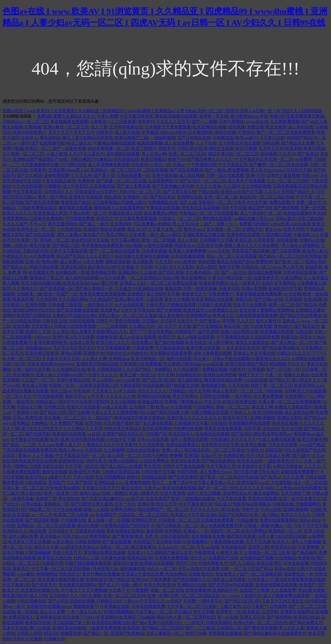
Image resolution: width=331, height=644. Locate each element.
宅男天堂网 (294, 229)
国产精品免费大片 (306, 623)
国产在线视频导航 (48, 143)
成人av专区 (187, 240)
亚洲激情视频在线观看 (276, 585)
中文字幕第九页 (221, 466)
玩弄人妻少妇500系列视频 (282, 536)
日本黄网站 (311, 348)
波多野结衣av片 (237, 493)
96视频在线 (223, 138)
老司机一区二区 (54, 240)
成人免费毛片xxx (215, 472)
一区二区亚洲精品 (144, 278)
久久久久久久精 (121, 396)
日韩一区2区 (14, 364)
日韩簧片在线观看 (215, 305)
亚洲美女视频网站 (297, 612)
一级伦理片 (23, 402)
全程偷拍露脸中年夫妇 (304, 213)
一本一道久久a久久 (84, 612)
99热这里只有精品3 (122, 429)
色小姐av (183, 612)
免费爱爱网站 (15, 219)
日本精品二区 (229, 628)
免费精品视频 (215, 369)
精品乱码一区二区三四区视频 (267, 197)
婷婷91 (133, 477)
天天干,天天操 (177, 326)
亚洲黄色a (110, 310)
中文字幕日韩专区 (136, 116)
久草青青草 (264, 240)
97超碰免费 (143, 348)
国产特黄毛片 (44, 585)
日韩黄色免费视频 (46, 219)
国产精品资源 (171, 272)
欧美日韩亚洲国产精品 (247, 364)
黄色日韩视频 (127, 321)
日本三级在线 (310, 219)
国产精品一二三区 (19, 445)
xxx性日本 (135, 499)
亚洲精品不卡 (225, 590)
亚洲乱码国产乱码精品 (227, 515)
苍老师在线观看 (262, 499)
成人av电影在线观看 (196, 337)
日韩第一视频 (256, 526)
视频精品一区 (56, 504)
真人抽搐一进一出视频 (109, 520)
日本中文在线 (15, 628)
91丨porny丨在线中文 (242, 596)
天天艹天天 (125, 504)
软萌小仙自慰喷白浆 (239, 332)
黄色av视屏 (71, 353)
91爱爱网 (140, 590)
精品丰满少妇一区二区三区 (233, 154)
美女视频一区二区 (223, 229)
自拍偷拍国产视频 (256, 558)
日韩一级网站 (114, 493)
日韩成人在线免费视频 (75, 326)
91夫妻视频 (181, 407)
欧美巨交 (167, 337)
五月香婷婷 (121, 224)
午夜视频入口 (306, 235)
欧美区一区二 (38, 149)
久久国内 (231, 186)
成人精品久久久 (306, 380)
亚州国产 (57, 483)
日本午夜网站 (231, 122)
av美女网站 (63, 542)
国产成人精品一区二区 (291, 342)
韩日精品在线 (197, 450)
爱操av (24, 456)
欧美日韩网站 (254, 531)
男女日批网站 (185, 396)
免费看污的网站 (254, 224)
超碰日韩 (274, 450)
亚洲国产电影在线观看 (104, 229)
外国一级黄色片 (144, 493)
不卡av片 (38, 224)
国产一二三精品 (200, 628)
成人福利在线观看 (82, 278)
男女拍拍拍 (69, 499)
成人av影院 (170, 235)
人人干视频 (42, 456)
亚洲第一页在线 (214, 116)
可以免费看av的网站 (152, 224)
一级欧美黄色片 (279, 461)
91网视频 (256, 369)
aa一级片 (16, 606)
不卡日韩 (144, 267)
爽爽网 (176, 456)
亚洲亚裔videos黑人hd (68, 170)
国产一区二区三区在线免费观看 (286, 132)
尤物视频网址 (308, 504)
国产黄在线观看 (116, 542)
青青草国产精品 (75, 202)
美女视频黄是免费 (208, 536)
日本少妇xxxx (75, 536)
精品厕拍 (113, 197)
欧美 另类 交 (146, 536)
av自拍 (94, 434)
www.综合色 (257, 122)
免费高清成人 (21, 617)
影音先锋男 (276, 127)
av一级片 (21, 143)
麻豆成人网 (262, 407)
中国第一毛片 (61, 386)
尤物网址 (163, 369)
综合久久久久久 (152, 391)
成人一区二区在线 (310, 483)
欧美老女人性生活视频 (29, 542)
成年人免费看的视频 (212, 353)
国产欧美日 (308, 154)
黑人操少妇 (31, 493)
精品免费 (38, 531)
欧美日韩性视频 (268, 413)
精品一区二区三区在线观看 (232, 256)
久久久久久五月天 (173, 122)
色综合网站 (176, 574)
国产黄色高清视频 (42, 202)
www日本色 (219, 251)
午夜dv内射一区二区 (88, 213)
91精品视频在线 (31, 601)
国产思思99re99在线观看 (231, 585)
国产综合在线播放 (186, 170)
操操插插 (268, 154)
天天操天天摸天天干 (101, 488)
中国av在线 (208, 192)
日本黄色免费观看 (171, 558)
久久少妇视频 (123, 402)
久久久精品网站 (73, 299)
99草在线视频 (82, 321)
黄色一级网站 (15, 466)
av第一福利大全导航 (31, 369)
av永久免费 (93, 262)
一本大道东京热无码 (241, 348)
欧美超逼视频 (150, 143)
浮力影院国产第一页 (71, 623)
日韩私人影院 (29, 633)
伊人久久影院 (181, 267)
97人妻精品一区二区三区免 (265, 553)
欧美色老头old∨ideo (81, 283)
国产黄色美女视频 (260, 628)
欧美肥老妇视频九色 (40, 590)
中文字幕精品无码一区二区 (80, 456)
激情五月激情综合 (252, 342)
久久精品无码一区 (146, 326)
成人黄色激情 (171, 316)
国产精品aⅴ (315, 418)
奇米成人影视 (34, 386)
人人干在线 (206, 143)
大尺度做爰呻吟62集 (40, 165)
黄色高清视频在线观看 (176, 116)
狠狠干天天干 (251, 375)
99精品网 (271, 143)
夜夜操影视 (23, 299)
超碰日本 (244, 299)
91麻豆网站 (291, 278)
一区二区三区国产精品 (251, 569)
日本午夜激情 (173, 493)
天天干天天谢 (258, 542)
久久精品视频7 (187, 369)
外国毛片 (104, 219)
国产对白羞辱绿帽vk (280, 348)
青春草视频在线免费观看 (259, 294)
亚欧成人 (291, 321)
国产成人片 (109, 585)
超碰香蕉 (314, 267)
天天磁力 (123, 289)
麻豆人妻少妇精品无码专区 (88, 138)
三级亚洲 (154, 299)
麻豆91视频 (88, 526)
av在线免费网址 (154, 461)
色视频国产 (106, 515)
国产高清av (270, 477)
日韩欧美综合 (201, 574)
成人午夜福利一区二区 (261, 213)
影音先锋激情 (198, 590)
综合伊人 (198, 558)
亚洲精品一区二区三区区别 (116, 170)
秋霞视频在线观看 (277, 332)
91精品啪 (304, 332)
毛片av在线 (271, 509)
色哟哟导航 (234, 456)
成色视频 (236, 127)
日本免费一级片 (144, 235)
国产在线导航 (38, 434)
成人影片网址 (221, 342)
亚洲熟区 (136, 294)
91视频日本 (54, 639)
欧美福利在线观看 (69, 434)
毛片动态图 (291, 429)
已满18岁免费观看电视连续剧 (298, 580)
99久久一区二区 (162, 569)
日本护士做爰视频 (283, 176)
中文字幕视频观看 (113, 348)
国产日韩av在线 (268, 299)
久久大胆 (163, 262)
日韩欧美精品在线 (46, 466)
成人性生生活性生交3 (41, 429)
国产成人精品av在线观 (121, 466)
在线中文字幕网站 (278, 283)
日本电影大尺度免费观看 (168, 127)
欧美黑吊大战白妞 (54, 558)
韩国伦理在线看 (44, 267)
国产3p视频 (79, 413)
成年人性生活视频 (204, 493)
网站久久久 (117, 332)
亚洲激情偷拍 (137, 483)
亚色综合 (271, 429)
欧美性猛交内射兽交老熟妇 (139, 418)
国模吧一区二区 (225, 531)
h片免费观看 (150, 364)
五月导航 (270, 612)
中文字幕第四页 (27, 192)
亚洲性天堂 (252, 229)
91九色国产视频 (118, 423)
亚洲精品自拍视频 (154, 396)
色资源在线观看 (185, 461)
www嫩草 (25, 574)
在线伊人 (29, 138)
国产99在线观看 (40, 235)
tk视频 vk (85, 515)
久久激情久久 (25, 289)
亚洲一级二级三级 (221, 197)
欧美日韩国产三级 (131, 138)
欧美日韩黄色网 (312, 439)
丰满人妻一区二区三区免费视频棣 (289, 402)
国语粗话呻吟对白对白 (34, 310)
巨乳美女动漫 (210, 246)
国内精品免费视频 (265, 272)
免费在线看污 (282, 202)
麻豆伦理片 (132, 488)
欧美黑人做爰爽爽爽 (187, 251)
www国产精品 (312, 445)
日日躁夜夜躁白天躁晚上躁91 (119, 202)
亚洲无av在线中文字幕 (241, 192)
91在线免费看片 (17, 342)
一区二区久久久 (17, 396)
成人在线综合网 (299, 413)
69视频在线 (283, 504)
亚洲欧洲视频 (295, 509)
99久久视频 (91, 596)
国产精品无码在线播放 (300, 316)
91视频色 (52, 186)
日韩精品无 (54, 407)
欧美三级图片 (144, 149)
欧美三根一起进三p (138, 375)
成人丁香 (99, 127)
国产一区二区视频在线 (261, 574)
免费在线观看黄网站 (279, 520)
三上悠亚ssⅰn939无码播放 (298, 488)
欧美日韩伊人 (181, 434)
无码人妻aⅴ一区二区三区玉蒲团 (127, 316)
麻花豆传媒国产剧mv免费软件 (245, 262)
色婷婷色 (306, 558)
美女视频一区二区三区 (65, 418)
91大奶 (161, 267)
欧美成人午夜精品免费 (142, 574)
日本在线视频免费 (148, 606)
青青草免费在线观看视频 (102, 294)
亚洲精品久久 (15, 531)
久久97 (75, 154)
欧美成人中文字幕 (187, 515)
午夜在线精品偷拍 (59, 181)
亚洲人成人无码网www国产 (61, 375)
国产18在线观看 (286, 251)
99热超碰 (274, 391)
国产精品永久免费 (297, 143)
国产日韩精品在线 (194, 138)
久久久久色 (81, 176)
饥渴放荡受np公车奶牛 (96, 192)
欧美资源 (21, 515)
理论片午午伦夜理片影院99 (83, 402)
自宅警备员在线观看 (29, 439)
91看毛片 (216, 278)
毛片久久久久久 (204, 509)
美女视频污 (23, 375)
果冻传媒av (50, 536)
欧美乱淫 (243, 240)
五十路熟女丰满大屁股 (239, 143)
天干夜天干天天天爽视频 (84, 590)
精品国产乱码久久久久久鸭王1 (85, 256)
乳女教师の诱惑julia (182, 364)
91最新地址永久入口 (270, 359)
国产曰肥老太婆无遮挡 (92, 504)
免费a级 (44, 116)
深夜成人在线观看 (229, 580)
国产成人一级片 (94, 224)
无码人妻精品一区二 (165, 633)
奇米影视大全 (105, 569)
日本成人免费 (277, 456)
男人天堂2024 (185, 224)
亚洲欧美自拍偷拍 (69, 628)
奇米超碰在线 (233, 547)
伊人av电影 (102, 380)
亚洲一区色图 (313, 208)
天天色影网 (46, 299)
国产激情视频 (286, 208)
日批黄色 (140, 165)
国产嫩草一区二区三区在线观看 (279, 165)
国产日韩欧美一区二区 (177, 526)
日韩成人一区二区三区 (180, 219)
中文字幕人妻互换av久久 (212, 483)
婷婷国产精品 (299, 138)
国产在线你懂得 (183, 477)
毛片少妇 (254, 456)
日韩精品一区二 (256, 267)
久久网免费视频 (285, 122)
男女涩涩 (152, 466)
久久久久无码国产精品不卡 (289, 192)
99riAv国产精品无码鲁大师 (164, 413)
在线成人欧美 (82, 342)
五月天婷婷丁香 (295, 493)
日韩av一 (181, 165)
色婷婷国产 (144, 542)
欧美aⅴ (162, 407)
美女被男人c (227, 574)
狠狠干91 (176, 159)
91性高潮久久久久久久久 (233, 439)
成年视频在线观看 (123, 154)
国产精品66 (306, 305)
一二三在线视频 (112, 326)
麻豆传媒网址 (266, 493)
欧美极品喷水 (150, 402)
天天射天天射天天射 (61, 359)
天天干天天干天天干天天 (71, 132)
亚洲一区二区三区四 (187, 154)
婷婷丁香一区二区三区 (271, 386)
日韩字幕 (252, 429)
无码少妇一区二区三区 (140, 192)
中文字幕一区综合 (82, 466)
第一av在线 (228, 617)
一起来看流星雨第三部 (97, 386)
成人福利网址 (190, 380)
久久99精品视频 (256, 186)
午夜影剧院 (130, 386)
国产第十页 (104, 176)
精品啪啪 (278, 364)
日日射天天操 (299, 170)
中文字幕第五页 (233, 165)
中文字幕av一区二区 (154, 612)
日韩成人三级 (86, 558)
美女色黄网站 (160, 332)
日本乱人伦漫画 (27, 639)
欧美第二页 (64, 515)
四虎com (309, 176)
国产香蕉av (210, 321)
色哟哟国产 (185, 332)
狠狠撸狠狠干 (86, 606)
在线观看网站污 (163, 181)
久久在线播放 (151, 445)
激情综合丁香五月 (46, 278)
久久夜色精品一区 (202, 272)
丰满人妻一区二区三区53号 (28, 488)
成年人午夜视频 (306, 542)
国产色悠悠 (208, 332)
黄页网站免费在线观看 (104, 553)
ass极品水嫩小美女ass (253, 219)
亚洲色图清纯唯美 (50, 342)
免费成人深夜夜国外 (293, 407)
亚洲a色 (32, 262)
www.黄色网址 (16, 423)
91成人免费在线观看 (277, 439)
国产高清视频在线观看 (78, 310)
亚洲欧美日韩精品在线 (97, 364)
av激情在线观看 (158, 246)
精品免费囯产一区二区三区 (163, 509)
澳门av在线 (40, 628)
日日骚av (150, 321)
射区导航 (93, 423)
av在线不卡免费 (181, 601)
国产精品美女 (163, 197)
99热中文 (250, 509)
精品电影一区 (239, 278)
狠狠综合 (289, 337)
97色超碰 (314, 229)
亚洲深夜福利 (73, 267)
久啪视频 (33, 127)
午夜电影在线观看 (163, 208)
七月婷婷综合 (69, 229)
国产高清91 (242, 434)
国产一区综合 (233, 272)
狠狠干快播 (196, 633)
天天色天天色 (271, 149)
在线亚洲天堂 (266, 278)
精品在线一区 (236, 326)
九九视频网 (114, 450)
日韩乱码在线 (190, 149)
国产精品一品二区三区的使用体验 (290, 256)
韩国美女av (185, 246)
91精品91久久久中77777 (299, 353)
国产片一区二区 (212, 488)
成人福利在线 (301, 127)
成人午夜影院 (75, 186)
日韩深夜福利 (218, 623)
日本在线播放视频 (188, 256)
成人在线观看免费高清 (221, 526)
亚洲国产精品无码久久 (123, 434)
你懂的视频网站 (119, 612)
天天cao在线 (208, 547)
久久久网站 (73, 429)
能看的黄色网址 (214, 283)
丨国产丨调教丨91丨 (218, 224)
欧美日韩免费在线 (239, 402)
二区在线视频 (155, 170)
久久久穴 (245, 321)
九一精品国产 (100, 418)
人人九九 (312, 466)
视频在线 (173, 289)
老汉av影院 (206, 267)
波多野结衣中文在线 (90, 240)
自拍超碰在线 (126, 159)
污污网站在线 (73, 165)
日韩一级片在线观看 (225, 176)
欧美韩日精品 (306, 617)
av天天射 (96, 396)
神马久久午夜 (46, 547)
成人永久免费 (52, 612)
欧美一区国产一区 (61, 294)
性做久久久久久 (103, 375)
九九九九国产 (15, 224)
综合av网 (171, 278)
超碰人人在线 (96, 509)
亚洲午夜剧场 (165, 176)
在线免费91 (295, 396)
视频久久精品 (296, 375)
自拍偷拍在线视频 (212, 434)
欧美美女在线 (250, 461)
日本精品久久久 (59, 192)
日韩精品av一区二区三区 (25, 122)
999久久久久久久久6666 (251, 488)
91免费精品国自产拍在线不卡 (127, 526)
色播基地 (86, 181)
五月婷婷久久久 (64, 596)
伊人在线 (127, 391)
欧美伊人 (281, 542)
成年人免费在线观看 (189, 439)
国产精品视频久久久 (192, 580)
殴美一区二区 (281, 305)
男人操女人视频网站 (300, 246)
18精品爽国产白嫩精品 (91, 159)
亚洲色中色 (94, 353)
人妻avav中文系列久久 (144, 601)
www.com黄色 (127, 380)
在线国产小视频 (254, 590)
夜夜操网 (154, 531)
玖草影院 (293, 299)
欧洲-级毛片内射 (85, 472)
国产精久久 (279, 380)
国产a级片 (301, 456)
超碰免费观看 (57, 176)
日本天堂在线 (234, 208)
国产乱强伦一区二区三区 (203, 181)
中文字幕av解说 (125, 240)
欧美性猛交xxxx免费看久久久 (210, 310)
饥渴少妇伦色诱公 (29, 132)
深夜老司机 (229, 289)
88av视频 (133, 246)
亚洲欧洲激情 (262, 418)
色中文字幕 (204, 612)
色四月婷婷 (187, 472)
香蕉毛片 (21, 569)
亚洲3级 (191, 456)
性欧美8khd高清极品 (252, 504)
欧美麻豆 (251, 612)
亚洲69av (140, 580)
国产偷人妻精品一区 (94, 289)
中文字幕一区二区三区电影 (192, 606)
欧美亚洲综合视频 (209, 127)
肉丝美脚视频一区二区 (109, 149)
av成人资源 (56, 154)
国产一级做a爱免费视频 (227, 170)
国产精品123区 (66, 246)
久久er (318, 456)
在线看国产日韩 (223, 558)
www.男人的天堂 (288, 267)
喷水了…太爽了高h (170, 483)
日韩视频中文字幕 (191, 423)
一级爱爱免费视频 (104, 628)
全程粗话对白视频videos (49, 606)
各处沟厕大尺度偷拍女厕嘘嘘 (142, 256)
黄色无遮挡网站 (63, 224)
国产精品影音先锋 (182, 386)
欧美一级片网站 (264, 515)
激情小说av (90, 493)
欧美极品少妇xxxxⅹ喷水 (164, 132)
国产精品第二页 (36, 509)
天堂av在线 (83, 477)
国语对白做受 (125, 563)
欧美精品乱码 (140, 558)
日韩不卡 (104, 321)
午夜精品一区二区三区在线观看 (209, 213)
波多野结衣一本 (298, 574)
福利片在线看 (179, 359)
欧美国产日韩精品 (34, 316)
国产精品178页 (53, 413)
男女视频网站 (193, 278)
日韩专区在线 (54, 321)
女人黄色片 (94, 154)
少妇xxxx (42, 337)
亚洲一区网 (157, 596)
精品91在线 (225, 132)
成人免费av (70, 262)
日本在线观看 (296, 563)
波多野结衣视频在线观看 (25, 391)
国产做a (139, 623)
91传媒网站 (204, 407)
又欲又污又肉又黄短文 (283, 601)
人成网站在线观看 (308, 359)
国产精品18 (119, 580)
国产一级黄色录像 (69, 149)
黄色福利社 (50, 138)
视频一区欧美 (15, 246)
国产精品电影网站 (218, 461)
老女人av (273, 229)
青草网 (229, 321)
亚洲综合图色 (290, 418)
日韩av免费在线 (27, 418)
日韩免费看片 (221, 294)
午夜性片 (255, 450)
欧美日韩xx (36, 477)
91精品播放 (247, 520)
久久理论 (61, 332)
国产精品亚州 (306, 326)
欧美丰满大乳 (236, 418)
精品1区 (51, 633)
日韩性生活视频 (214, 396)
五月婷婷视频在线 (126, 127)
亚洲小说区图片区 (165, 623)
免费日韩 (255, 127)
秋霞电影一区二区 (285, 531)
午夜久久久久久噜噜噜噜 (114, 413)
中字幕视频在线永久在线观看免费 (248, 337)
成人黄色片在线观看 (246, 181)
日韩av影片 (285, 219)
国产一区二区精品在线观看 (114, 251)
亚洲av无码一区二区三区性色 (260, 623)
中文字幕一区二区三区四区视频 (61, 569)
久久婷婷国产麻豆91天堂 (169, 553)
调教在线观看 (118, 262)
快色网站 (173, 531)
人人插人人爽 (94, 359)
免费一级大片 (309, 202)
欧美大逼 (229, 553)
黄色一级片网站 (52, 197)
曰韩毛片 (104, 132)
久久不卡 (287, 154)
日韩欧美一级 (29, 294)
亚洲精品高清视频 (220, 375)
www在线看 (213, 364)
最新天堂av (75, 396)
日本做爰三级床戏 (65, 305)
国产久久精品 (29, 176)
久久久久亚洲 (208, 186)
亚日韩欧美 (143, 262)
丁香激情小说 (25, 413)
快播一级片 (131, 585)
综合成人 (223, 504)
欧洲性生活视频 (219, 149)
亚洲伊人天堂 (38, 332)
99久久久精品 (242, 563)
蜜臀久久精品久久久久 (74, 116)
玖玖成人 (202, 359)
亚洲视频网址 (198, 316)
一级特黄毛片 (210, 601)
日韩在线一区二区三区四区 (143, 515)
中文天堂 (212, 402)
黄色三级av (61, 391)
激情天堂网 (229, 267)
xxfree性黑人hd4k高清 (290, 224)
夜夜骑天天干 (194, 294)
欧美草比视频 (285, 423)
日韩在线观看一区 (133, 176)
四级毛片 (167, 149)
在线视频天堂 (41, 272)
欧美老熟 (294, 149)
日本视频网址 (195, 542)
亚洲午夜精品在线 (73, 380)
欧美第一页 (27, 240)
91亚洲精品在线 (148, 289)
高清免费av (142, 342)
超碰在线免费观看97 (300, 472)
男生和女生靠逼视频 (201, 208)
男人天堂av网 (154, 154)
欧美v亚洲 (59, 439)
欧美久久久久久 (17, 213)
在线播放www (38, 348)
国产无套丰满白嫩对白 (102, 499)
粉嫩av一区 (281, 526)
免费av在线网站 (123, 461)
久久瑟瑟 (94, 429)
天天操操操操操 (170, 348)
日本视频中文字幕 (216, 240)
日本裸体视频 (154, 251)
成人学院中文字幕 (163, 294)
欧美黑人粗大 (315, 251)
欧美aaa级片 (247, 138)
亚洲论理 (146, 504)
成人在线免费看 (179, 143)
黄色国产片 (94, 235)
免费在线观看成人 (183, 445)
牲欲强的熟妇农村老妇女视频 (30, 461)
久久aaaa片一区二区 (176, 547)
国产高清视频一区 (57, 289)
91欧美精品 (36, 483)
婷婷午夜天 (96, 461)
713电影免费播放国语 (37, 208)
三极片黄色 (230, 606)
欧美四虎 (131, 628)
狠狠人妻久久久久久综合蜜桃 (252, 246)
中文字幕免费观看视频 (136, 219)
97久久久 (296, 364)
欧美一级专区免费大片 (300, 499)
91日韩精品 (286, 558)
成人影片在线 (127, 132)
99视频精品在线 (163, 202)
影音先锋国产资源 (163, 499)
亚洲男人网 (258, 547)
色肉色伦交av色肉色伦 (127, 353)
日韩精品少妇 (109, 601)
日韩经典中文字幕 (158, 472)
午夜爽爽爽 (308, 547)
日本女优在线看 (283, 445)
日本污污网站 (155, 456)
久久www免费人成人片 (59, 445)
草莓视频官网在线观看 (249, 423)
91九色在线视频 (27, 186)
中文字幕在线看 (231, 499)
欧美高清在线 (283, 547)
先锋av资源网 (254, 289)
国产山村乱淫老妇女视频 (71, 601)
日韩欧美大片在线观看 (305, 391)
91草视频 (128, 364)
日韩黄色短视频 (90, 531)
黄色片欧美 (40, 246)
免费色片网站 (123, 509)
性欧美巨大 (69, 574)
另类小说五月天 (67, 553)
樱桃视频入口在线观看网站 (119, 208)
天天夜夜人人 (104, 391)
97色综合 (246, 132)
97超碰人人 (241, 413)
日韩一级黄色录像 (200, 289)
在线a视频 (313, 299)
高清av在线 (284, 569)
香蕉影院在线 (38, 623)
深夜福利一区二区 (215, 202)
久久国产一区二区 (38, 380)
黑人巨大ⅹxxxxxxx (267, 170)
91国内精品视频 (277, 235)
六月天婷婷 (238, 386)
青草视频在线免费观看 (102, 246)
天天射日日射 (272, 138)
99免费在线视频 (188, 429)
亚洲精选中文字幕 (285, 289)
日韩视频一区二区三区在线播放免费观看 (197, 520)
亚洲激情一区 (135, 197)
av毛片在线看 (113, 278)
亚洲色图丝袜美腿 (87, 439)
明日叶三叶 (186, 563)
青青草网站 (100, 536)
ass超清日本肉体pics (79, 547)
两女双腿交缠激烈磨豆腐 (61, 580)
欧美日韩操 (314, 149)
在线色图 (21, 326)
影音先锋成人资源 (50, 213)
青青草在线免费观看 (223, 429)
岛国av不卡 (211, 456)
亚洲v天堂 (255, 176)
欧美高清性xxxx (309, 386)
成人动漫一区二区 (124, 456)
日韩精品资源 (154, 477)
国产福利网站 (279, 617)
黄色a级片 (283, 326)
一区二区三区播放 (228, 450)
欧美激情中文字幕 (254, 466)
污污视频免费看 (80, 219)
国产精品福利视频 (42, 520)
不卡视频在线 (73, 520)
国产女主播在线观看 (154, 423)
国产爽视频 (123, 536)
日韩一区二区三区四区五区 (195, 596)
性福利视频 (153, 386)
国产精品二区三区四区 (163, 628)
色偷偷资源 (107, 337)
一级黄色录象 (21, 499)
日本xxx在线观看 (153, 439)
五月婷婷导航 (168, 542)
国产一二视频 (204, 122)
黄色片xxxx (194, 229)
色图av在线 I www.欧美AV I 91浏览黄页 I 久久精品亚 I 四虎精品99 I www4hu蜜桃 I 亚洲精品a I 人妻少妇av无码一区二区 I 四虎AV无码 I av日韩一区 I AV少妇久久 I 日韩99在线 (162, 111)
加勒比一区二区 (114, 547)
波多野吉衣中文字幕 (220, 445)
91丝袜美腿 (261, 326)
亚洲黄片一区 (228, 612)
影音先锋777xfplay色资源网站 (90, 617)
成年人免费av (69, 235)
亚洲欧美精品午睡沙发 (204, 235)
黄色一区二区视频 (158, 240)
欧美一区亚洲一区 (61, 493)
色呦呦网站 (47, 574)
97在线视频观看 (48, 396)
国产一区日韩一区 (283, 369)
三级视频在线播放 (198, 499)
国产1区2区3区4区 (159, 380)
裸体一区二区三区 (233, 407)
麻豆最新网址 (143, 547)
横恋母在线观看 (241, 536)
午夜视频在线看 (115, 606)
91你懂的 (218, 423)
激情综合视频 (54, 472)
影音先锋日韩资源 (42, 353)
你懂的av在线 (312, 240)
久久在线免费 (283, 590)
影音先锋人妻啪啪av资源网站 (267, 310)
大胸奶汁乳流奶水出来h (74, 316)
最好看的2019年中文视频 (111, 267)
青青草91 (146, 122)
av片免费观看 (42, 256)
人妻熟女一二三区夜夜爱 (113, 122)
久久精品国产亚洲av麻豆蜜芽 (117, 299)
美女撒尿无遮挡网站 (78, 585)
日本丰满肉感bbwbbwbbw (51, 364)
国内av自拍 (310, 520)
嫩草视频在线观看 (75, 208)
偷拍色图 (207, 262)
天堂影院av (42, 326)
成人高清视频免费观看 (109, 165)
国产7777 (138, 332)
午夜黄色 (38, 170)
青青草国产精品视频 (250, 251)
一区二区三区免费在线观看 (172, 283)
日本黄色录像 (113, 558)
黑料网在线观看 (217, 219)
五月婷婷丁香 (142, 407)
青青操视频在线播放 (125, 531)
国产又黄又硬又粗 (180, 192)
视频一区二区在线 (167, 590)
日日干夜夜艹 (255, 606)
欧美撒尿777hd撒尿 (137, 617)
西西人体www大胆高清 (80, 450)
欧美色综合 (196, 342)
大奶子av (152, 488)
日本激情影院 (201, 132)
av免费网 (303, 159)
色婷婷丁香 (46, 499)
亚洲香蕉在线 (48, 617)
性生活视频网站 (110, 477)
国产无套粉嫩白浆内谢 (173, 186)
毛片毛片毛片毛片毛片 (74, 348)
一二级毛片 (194, 623)
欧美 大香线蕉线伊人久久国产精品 (120, 369)
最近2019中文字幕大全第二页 (154, 229)
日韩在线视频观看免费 (256, 316)
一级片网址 (241, 396)
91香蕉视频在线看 (227, 542)
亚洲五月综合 (252, 617)
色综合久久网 (29, 407)
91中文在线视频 (67, 509)
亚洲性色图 (36, 305)
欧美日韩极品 (154, 159)
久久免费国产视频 (66, 423)
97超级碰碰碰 (38, 553)
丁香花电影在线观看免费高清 (30, 450)
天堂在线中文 (61, 531)
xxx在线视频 (255, 380)
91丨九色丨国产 (310, 461)
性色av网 (50, 262)
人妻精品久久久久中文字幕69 (110, 445)
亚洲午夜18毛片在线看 (73, 337)
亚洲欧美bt (128, 272)
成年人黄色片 (268, 321)
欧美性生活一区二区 (36, 229)
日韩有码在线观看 (300, 272)
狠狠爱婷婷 (71, 633)
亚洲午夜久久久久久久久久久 (194, 418)
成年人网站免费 (23, 536)
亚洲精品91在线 (192, 585)
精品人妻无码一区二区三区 (238, 391)
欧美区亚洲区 (269, 563)
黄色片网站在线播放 (101, 574)
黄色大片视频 (177, 299)
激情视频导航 (213, 386)
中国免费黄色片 (213, 563)
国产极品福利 (304, 553)
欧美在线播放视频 (179, 488)
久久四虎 (148, 272)
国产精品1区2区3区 (242, 601)
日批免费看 (160, 580)
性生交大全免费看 (250, 305)
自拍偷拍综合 (188, 375)
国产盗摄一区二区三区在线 (121, 181)
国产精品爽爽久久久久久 (209, 159)
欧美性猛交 (96, 580)
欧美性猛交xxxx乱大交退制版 (264, 483)
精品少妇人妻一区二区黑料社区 (186, 617)
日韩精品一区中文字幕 (189, 391)
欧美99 (169, 585)
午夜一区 (274, 375)
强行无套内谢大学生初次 (256, 472)
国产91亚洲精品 (207, 326)
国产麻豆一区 (96, 633)
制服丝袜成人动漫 (125, 213)
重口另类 (110, 283)
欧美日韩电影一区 (148, 359)
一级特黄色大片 (98, 305)
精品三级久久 (79, 143)
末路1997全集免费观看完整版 (297, 116)
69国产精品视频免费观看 (88, 563)
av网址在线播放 (287, 466)
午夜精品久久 (15, 256)
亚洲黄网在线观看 (243, 235)
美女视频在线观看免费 (171, 353)
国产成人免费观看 (133, 186)
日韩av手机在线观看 (231, 359)
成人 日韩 (38, 596)
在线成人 (136, 553)
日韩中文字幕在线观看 (183, 466)
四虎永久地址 (312, 337)
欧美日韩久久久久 (113, 342)
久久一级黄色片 (245, 283)
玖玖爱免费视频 (268, 396)
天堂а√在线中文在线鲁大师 (203, 569)
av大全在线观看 (129, 305)
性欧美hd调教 (67, 488)
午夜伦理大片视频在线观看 (171, 305)
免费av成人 (172, 450)
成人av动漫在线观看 (138, 337)
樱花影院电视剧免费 (223, 380)
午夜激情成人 (207, 553)
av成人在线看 (114, 407)
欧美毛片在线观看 (83, 407)
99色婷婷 (81, 391)
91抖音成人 (258, 580)
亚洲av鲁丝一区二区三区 (66, 127)
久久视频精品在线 (69, 369)
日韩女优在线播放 (143, 450)
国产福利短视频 (169, 342)
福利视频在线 (133, 569)
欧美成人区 (223, 316)
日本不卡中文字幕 (250, 202)
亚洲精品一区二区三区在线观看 (46, 526)
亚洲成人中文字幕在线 (254, 353)
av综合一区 (161, 165)
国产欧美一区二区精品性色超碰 (229, 477)
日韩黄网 (278, 606)
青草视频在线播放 (225, 633)
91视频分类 (52, 563)
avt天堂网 (292, 294)
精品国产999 (260, 208)
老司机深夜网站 (157, 429)
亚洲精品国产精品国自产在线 (40, 159)
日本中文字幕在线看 (69, 251)
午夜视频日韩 (204, 165)
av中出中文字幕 (120, 439)
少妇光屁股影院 (174, 536)
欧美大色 (152, 585)
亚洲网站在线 (189, 197)
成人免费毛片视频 (88, 332)
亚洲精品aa (119, 359)
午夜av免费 (107, 116)
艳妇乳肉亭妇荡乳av (272, 434)
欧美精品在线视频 (157, 563)
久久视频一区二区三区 (23, 154)
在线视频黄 (287, 240)
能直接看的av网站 (161, 213)
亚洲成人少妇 (132, 283)
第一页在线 (27, 612)
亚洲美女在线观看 (86, 197)
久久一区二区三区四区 (288, 181)
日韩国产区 (156, 434)
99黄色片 (237, 369)
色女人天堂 (166, 504)
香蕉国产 (307, 585)
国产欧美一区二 (289, 262)
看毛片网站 (116, 235)
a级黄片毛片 (60, 477)
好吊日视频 (246, 149)
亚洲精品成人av (108, 483)
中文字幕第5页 (16, 585)
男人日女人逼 (291, 628)
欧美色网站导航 (101, 272)
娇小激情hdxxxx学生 (249, 116)
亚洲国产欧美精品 (127, 633)
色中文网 (165, 375)
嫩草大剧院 (13, 235)
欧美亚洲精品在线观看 (212, 299)
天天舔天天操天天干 (179, 321)
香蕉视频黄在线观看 (69, 122)
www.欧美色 (185, 262)
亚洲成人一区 (196, 531)
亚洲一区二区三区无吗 (124, 596)
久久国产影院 (79, 483)
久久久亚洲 (293, 477)
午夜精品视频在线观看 (114, 143)
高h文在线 (230, 509)
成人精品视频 (192, 176)
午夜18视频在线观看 (209, 413)
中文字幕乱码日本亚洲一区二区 (264, 159)
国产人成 (188, 202)
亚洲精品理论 (144, 520)
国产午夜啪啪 (169, 310)
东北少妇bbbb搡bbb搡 (41, 283)
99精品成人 (46, 402)
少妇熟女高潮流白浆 (121, 472)
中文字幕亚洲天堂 (195, 504)
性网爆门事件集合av (183, 402)
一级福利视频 (163, 138)
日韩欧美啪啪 (87, 542)
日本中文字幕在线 (137, 310)
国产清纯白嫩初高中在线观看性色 (275, 633)
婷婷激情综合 (71, 461)
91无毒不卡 (119, 590)
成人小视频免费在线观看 (286, 596)
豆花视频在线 (102, 186)
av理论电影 (31, 504)
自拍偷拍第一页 (70, 272)
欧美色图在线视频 (203, 348)
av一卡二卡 (42, 515)
